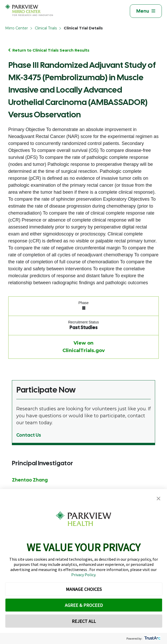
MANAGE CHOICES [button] (84, 589)
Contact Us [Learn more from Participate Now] (29, 435)
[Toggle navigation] (146, 11)
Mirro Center (17, 28)
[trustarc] (152, 638)
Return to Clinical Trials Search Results (51, 50)
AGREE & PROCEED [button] (84, 605)
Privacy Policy (83, 575)
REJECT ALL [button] (84, 621)
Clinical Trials (46, 28)
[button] (158, 499)
